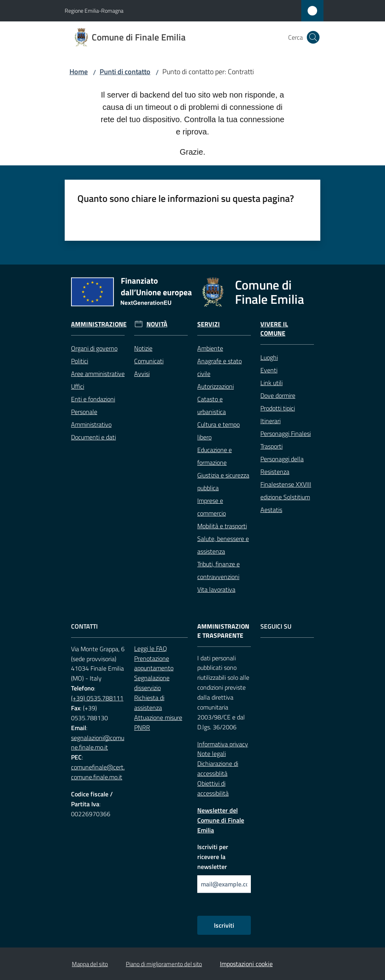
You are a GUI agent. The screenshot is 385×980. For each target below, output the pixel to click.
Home (79, 72)
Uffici (78, 386)
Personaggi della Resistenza (282, 465)
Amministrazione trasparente (223, 631)
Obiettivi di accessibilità (213, 788)
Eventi (269, 370)
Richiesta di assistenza (149, 703)
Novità (157, 324)
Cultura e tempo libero (218, 431)
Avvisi (142, 374)
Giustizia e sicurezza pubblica (223, 481)
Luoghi (269, 357)
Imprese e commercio (212, 507)
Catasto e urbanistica (212, 405)
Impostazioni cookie (246, 964)
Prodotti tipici (278, 408)
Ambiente (210, 348)
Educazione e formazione (215, 456)
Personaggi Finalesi (286, 433)
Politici (80, 361)
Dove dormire (278, 395)
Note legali (212, 754)
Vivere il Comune (274, 329)
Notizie (143, 348)
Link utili (271, 383)
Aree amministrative (98, 374)
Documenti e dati (93, 437)
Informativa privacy (223, 744)
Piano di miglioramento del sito (164, 964)
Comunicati (149, 361)
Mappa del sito (90, 964)
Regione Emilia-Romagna (94, 11)
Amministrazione (99, 324)
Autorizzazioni (216, 386)
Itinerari (270, 421)
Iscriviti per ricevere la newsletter (213, 857)
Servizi (209, 324)
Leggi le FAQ (151, 648)
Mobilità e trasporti (222, 526)
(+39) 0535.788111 (97, 698)
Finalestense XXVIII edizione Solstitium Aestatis (286, 497)
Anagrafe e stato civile (219, 367)
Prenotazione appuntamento (154, 663)
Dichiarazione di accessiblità (218, 768)
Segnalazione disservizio (152, 683)
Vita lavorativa (216, 589)
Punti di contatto (125, 72)
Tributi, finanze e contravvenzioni (218, 570)
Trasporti (271, 446)
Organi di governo (94, 348)
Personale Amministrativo (91, 418)
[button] (313, 37)
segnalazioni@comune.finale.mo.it (98, 743)
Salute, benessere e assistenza (223, 545)
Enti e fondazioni (93, 399)
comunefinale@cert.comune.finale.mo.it (98, 772)
